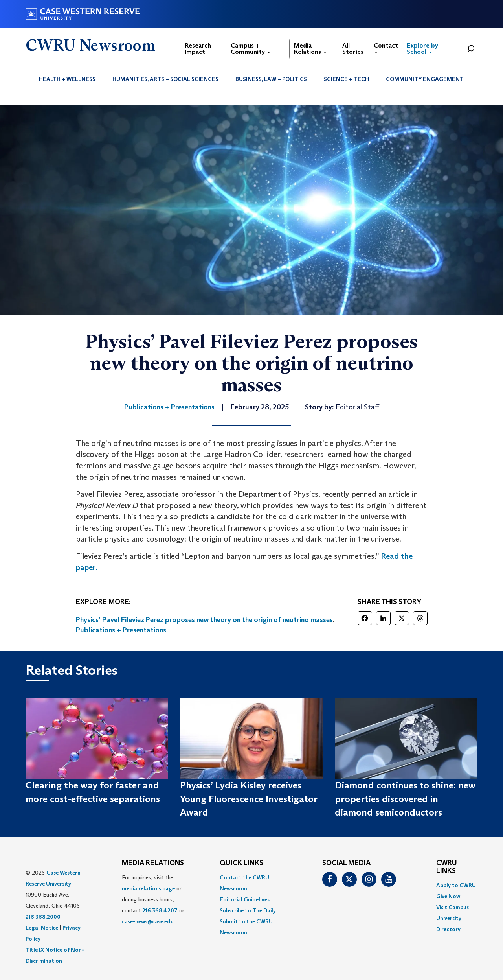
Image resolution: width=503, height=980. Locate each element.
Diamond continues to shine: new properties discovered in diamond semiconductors (405, 799)
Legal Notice (42, 928)
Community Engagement (425, 79)
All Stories (353, 49)
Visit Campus (453, 907)
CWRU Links (447, 867)
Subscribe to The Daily (248, 910)
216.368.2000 (43, 917)
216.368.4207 (160, 910)
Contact (386, 47)
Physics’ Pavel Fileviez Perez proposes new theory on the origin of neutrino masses (204, 620)
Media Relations (310, 49)
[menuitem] (67, 79)
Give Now (448, 896)
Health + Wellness (67, 79)
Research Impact (198, 49)
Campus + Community (251, 49)
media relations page (148, 888)
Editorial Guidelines (245, 899)
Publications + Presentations (121, 630)
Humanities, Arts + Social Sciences (165, 79)
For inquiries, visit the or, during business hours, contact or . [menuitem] (153, 899)
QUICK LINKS (241, 863)
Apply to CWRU (456, 885)
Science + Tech (346, 79)
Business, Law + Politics (271, 79)
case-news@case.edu (148, 921)
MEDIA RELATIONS (153, 863)
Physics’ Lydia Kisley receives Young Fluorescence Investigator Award (249, 799)
